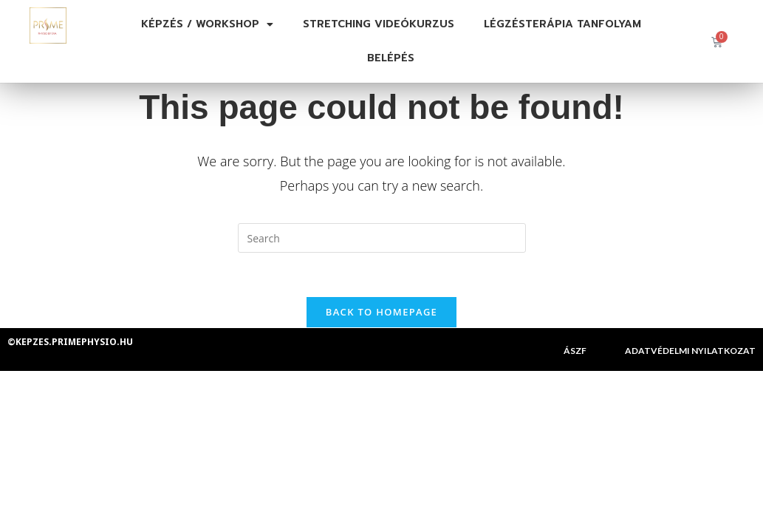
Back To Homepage (381, 313)
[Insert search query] (382, 238)
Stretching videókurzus (379, 24)
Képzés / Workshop (207, 24)
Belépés (391, 58)
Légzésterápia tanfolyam (562, 24)
